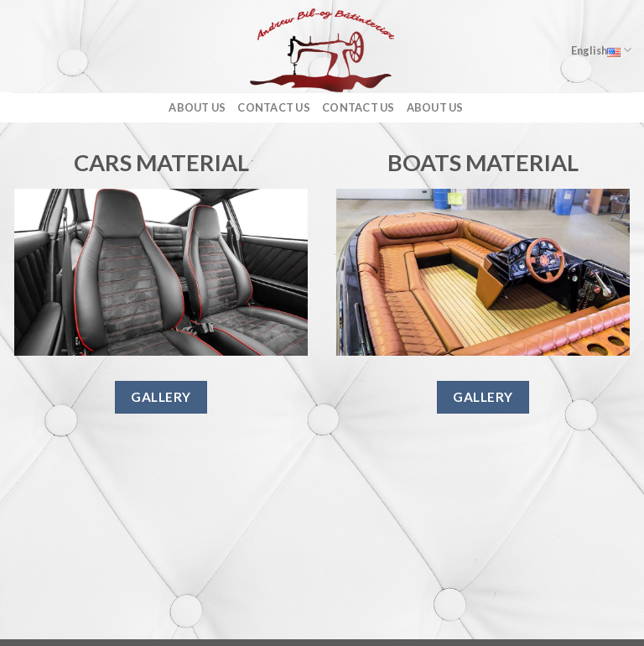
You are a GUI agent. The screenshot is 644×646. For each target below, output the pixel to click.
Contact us (274, 107)
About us (197, 107)
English (601, 50)
